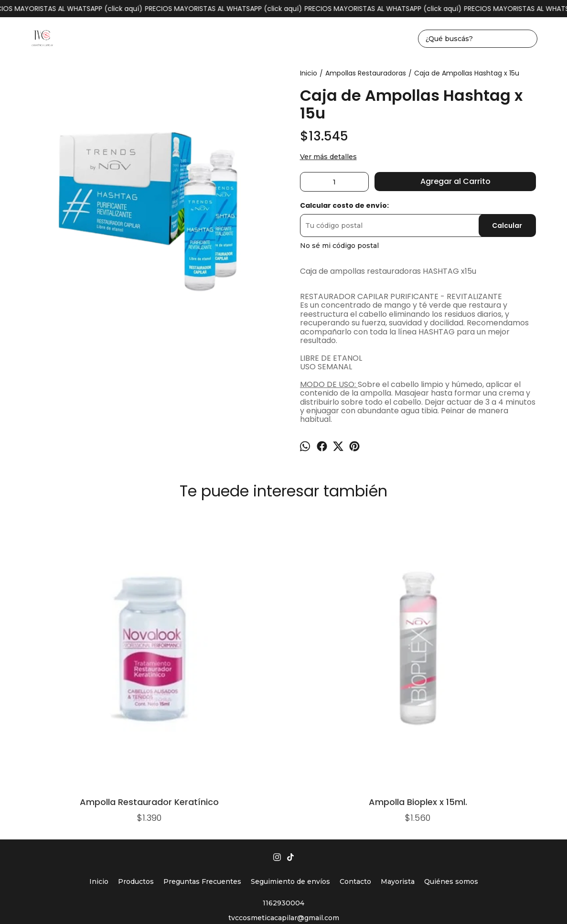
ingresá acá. (392, 901)
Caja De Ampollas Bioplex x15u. (498, 541)
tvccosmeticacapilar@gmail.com (284, 761)
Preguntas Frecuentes (202, 725)
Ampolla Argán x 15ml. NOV (283, 541)
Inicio (99, 725)
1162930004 (283, 746)
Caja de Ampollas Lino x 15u (391, 541)
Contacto (355, 725)
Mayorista (398, 725)
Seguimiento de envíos (290, 725)
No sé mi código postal (339, 246)
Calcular (507, 226)
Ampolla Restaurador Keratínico (69, 643)
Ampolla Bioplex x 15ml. (176, 643)
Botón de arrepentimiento (442, 901)
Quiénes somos (451, 725)
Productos (136, 725)
